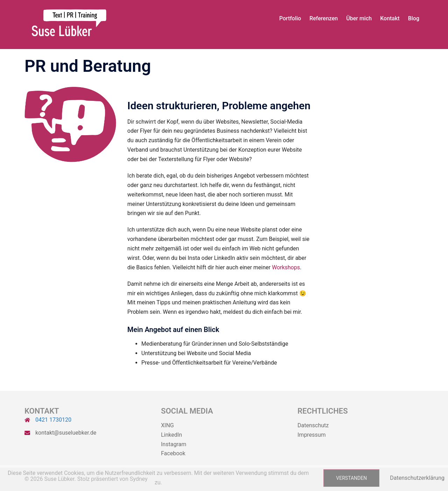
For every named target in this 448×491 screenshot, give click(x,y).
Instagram (174, 444)
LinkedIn (171, 435)
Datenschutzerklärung (417, 478)
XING (167, 425)
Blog (414, 18)
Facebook (173, 453)
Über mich (359, 18)
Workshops (286, 267)
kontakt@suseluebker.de (66, 433)
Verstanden (351, 478)
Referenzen (324, 18)
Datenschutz (313, 425)
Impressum (312, 435)
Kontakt (390, 18)
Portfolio (290, 18)
